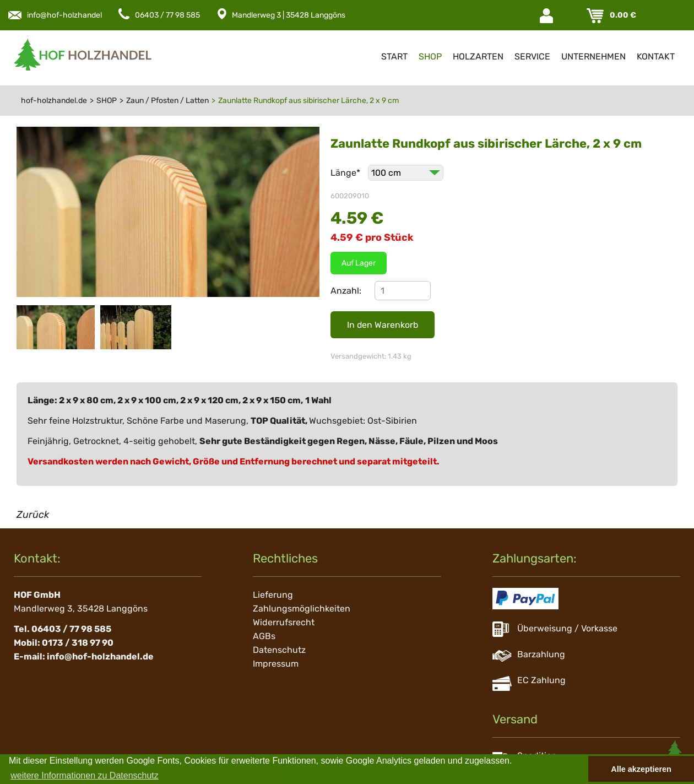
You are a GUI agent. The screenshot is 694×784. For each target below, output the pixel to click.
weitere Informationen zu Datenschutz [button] (85, 775)
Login (547, 16)
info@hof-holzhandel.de (70, 15)
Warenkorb (596, 16)
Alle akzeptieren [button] (641, 769)
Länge (346, 173)
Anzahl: (346, 291)
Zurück (33, 515)
